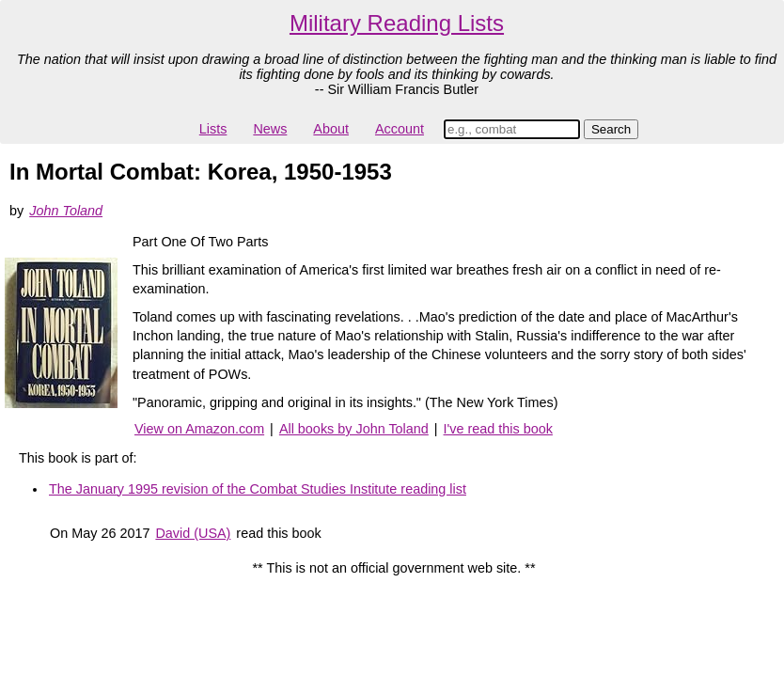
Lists (213, 129)
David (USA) (193, 533)
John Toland (66, 211)
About (331, 129)
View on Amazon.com (199, 429)
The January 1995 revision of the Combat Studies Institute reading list (258, 489)
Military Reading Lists (397, 23)
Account (400, 129)
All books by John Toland (354, 429)
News (270, 129)
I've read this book (498, 429)
